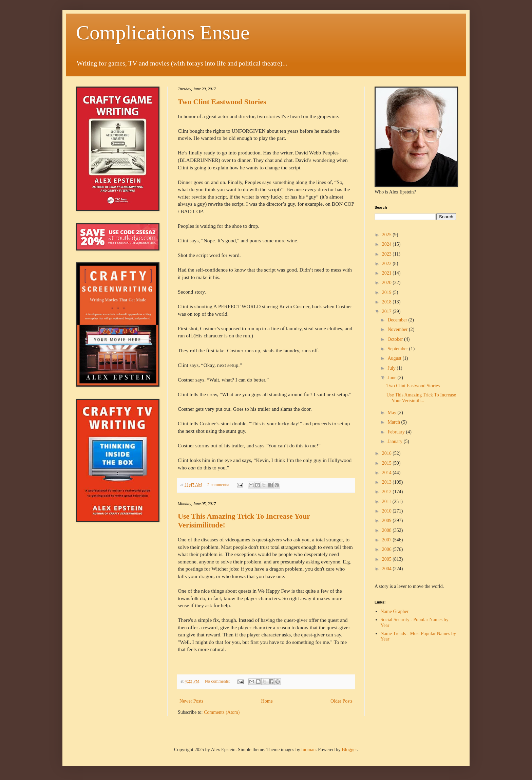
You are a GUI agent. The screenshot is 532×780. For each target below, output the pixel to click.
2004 (387, 569)
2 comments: (219, 485)
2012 (387, 492)
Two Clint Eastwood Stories (222, 102)
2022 (387, 264)
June (392, 378)
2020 (387, 283)
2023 (387, 254)
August (395, 358)
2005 (387, 559)
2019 (387, 292)
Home (267, 701)
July (392, 368)
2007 (387, 540)
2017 (387, 311)
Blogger (349, 750)
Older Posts (341, 701)
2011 (387, 502)
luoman (308, 750)
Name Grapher (395, 611)
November (398, 329)
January (395, 441)
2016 (387, 453)
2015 (387, 463)
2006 (387, 549)
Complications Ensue (163, 33)
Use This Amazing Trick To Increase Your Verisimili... (421, 398)
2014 (387, 473)
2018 (387, 302)
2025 (387, 235)
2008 (387, 530)
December (398, 320)
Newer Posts (191, 701)
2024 (387, 244)
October (396, 339)
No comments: (218, 681)
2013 (387, 482)
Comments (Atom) (222, 712)
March (394, 422)
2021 (387, 273)
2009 (387, 521)
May (392, 413)
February (397, 432)
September (398, 349)
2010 (387, 511)
